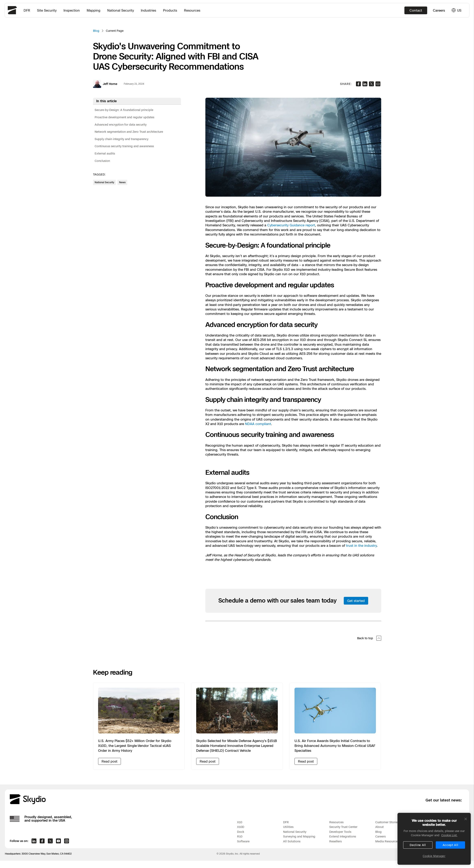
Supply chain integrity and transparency (122, 139)
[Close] (466, 822)
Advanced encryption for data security (121, 124)
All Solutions (292, 841)
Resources (192, 10)
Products (170, 10)
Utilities (288, 827)
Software (243, 841)
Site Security (47, 10)
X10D (241, 827)
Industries (148, 10)
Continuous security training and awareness (124, 146)
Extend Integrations (343, 836)
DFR (27, 10)
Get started (356, 601)
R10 (240, 836)
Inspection (72, 10)
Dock (241, 832)
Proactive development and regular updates (124, 117)
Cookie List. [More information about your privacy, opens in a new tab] (449, 838)
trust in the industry (361, 546)
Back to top (369, 638)
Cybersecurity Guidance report (291, 225)
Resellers (336, 841)
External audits (105, 153)
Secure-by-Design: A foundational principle (124, 110)
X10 (240, 822)
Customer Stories (387, 822)
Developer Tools (340, 832)
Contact (416, 10)
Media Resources (387, 841)
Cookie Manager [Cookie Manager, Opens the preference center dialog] (434, 859)
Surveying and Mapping (299, 836)
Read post (109, 761)
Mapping (94, 10)
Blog (96, 31)
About (379, 827)
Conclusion (102, 161)
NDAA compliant (258, 424)
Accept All (450, 848)
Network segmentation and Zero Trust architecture (129, 132)
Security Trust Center (343, 827)
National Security (121, 10)
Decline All (418, 848)
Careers (439, 10)
